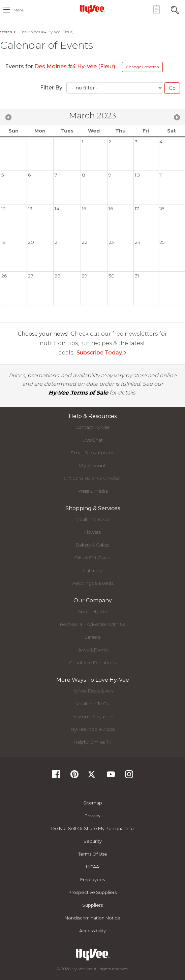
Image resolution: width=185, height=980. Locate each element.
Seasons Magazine (93, 716)
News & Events (92, 650)
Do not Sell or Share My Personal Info (92, 828)
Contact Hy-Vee (93, 427)
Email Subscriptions (92, 453)
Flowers (92, 532)
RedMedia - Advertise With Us (93, 624)
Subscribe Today (102, 353)
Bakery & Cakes (92, 545)
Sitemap (93, 803)
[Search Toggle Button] (175, 9)
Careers (92, 637)
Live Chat (93, 440)
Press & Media (93, 491)
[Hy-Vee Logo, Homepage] (93, 9)
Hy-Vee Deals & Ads (92, 691)
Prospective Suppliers (92, 892)
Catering (92, 570)
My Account (92, 465)
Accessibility (92, 931)
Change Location (142, 67)
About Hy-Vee (93, 611)
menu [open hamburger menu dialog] (19, 10)
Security (93, 841)
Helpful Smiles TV (93, 742)
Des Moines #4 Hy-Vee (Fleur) (75, 66)
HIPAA (92, 867)
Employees (92, 879)
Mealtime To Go (92, 519)
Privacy (92, 816)
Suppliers (92, 905)
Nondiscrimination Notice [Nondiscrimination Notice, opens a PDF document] (92, 918)
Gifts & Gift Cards (92, 558)
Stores (6, 32)
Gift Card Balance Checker (92, 478)
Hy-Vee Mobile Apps (93, 729)
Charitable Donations (92, 663)
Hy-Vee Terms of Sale (78, 393)
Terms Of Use (93, 854)
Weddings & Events (92, 583)
